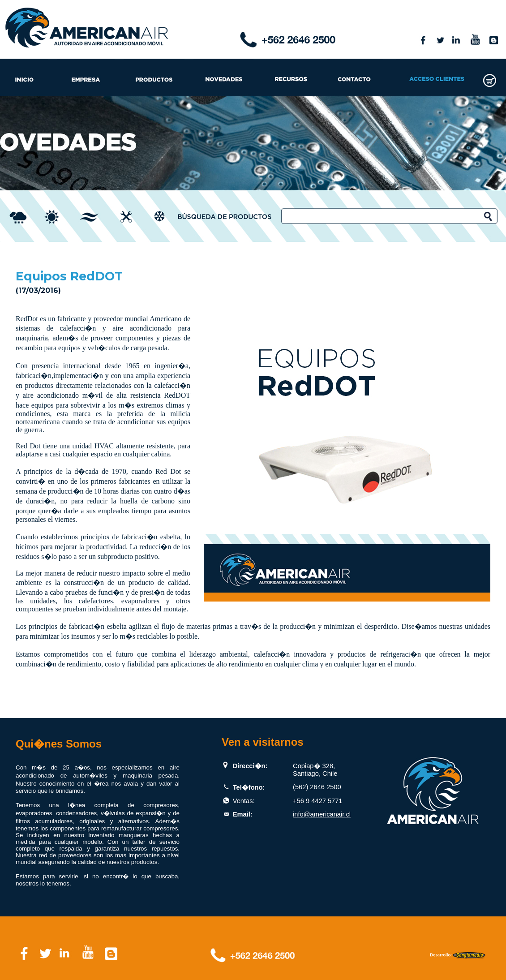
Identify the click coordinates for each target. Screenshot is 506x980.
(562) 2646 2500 (317, 787)
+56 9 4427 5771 (317, 801)
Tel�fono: (249, 787)
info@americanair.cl (322, 814)
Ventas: (244, 801)
